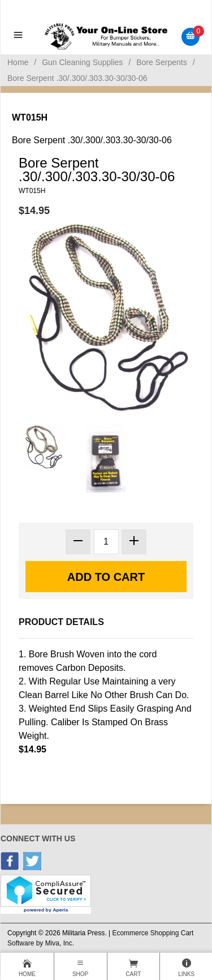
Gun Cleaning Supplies (82, 62)
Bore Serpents (162, 62)
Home (18, 62)
